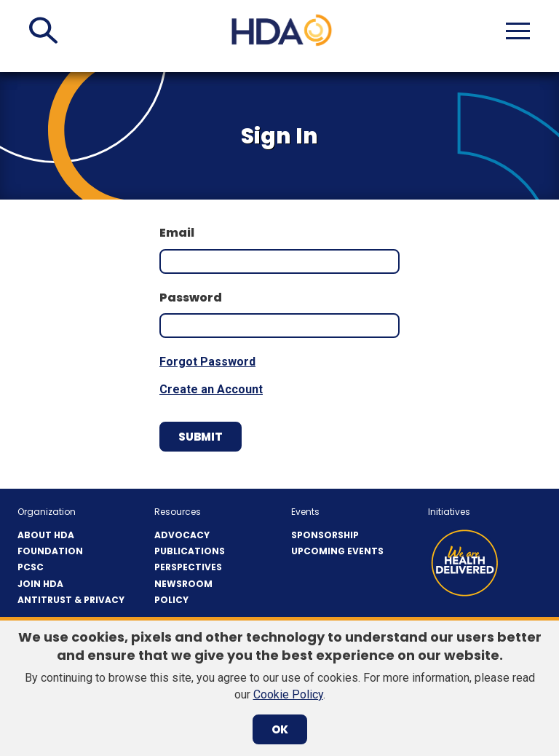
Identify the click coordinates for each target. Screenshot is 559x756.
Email (177, 233)
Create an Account (211, 389)
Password (191, 298)
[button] (43, 31)
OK (280, 729)
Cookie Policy (288, 694)
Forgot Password (207, 362)
